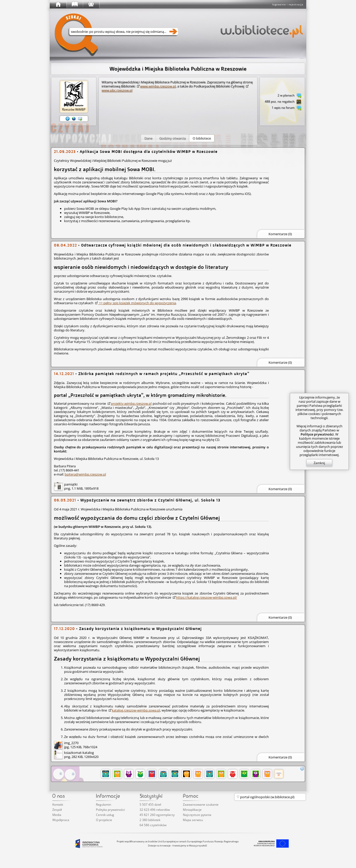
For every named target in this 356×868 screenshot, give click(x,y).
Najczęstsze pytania (197, 815)
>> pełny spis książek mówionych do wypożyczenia (137, 303)
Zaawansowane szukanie (201, 805)
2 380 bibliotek (150, 820)
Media (57, 815)
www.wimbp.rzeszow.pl (158, 86)
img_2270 (71, 743)
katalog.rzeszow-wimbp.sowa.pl (136, 710)
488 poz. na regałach (283, 102)
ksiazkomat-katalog (79, 753)
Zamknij (319, 463)
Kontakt (58, 805)
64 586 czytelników (153, 825)
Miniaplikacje (192, 810)
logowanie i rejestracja (288, 4)
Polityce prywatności (317, 434)
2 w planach (289, 96)
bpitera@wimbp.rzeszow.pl (85, 474)
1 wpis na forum (286, 108)
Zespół (57, 810)
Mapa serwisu (193, 820)
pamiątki (71, 484)
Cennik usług (105, 815)
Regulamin (103, 805)
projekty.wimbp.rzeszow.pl (131, 403)
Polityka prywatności (110, 810)
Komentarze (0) (280, 234)
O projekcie (104, 820)
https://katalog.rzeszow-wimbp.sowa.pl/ (206, 597)
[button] (148, 138)
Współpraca (61, 820)
